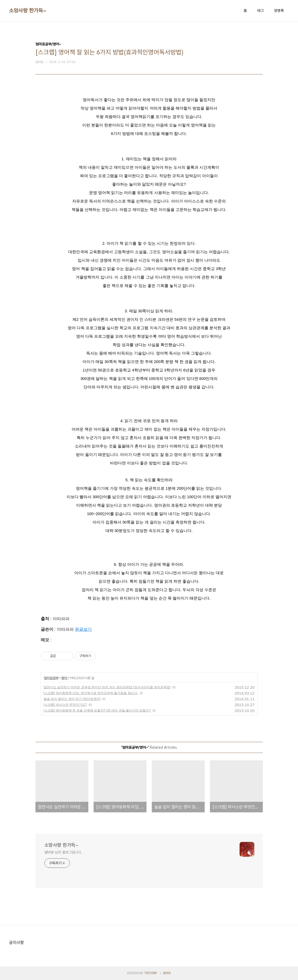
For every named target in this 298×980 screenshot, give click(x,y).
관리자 (167, 973)
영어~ (65, 678)
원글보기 (83, 629)
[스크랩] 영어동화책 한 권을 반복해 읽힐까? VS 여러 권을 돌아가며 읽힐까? (97, 710)
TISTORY (151, 973)
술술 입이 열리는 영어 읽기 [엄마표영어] (72, 699)
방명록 (279, 11)
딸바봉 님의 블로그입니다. (63, 852)
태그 (260, 11)
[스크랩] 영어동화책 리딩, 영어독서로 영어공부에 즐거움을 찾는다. (91, 693)
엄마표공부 (51, 678)
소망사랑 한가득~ (28, 11)
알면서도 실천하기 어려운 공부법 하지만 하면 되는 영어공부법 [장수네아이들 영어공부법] (107, 687)
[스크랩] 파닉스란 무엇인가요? (65, 705)
